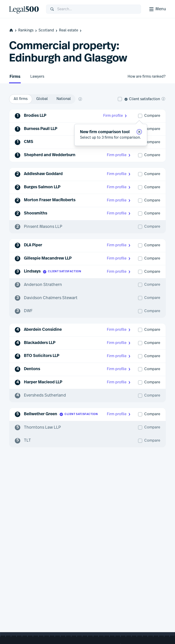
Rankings (28, 30)
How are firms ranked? (147, 76)
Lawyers (37, 76)
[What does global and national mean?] (80, 99)
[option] (21, 99)
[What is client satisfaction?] (163, 99)
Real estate (71, 30)
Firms (15, 77)
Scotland (48, 30)
